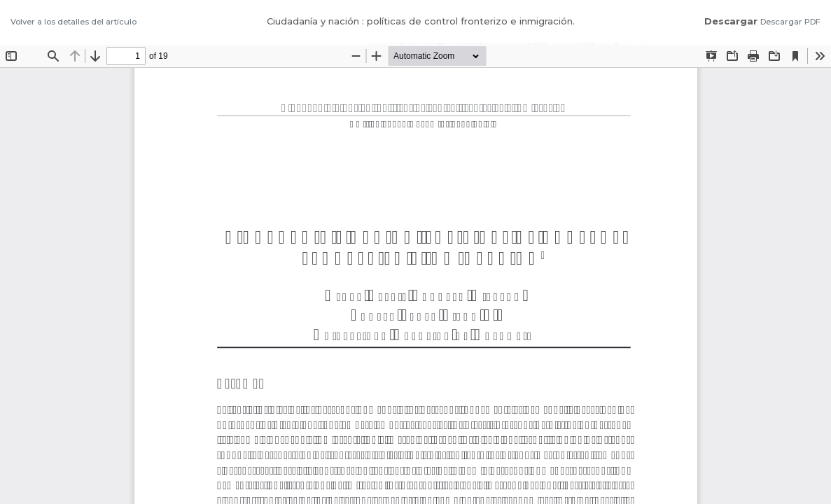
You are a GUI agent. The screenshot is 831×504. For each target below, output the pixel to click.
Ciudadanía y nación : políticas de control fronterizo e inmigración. (421, 21)
